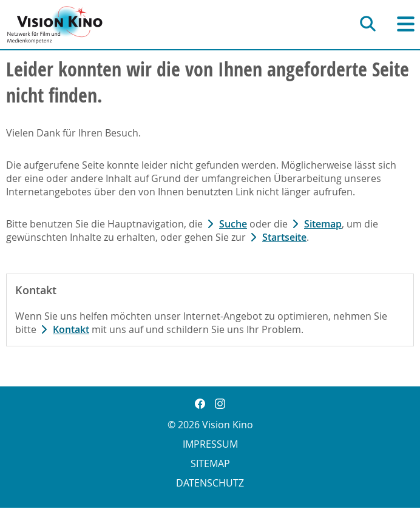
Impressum (210, 444)
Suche (233, 224)
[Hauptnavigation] (406, 24)
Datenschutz (210, 483)
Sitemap (323, 224)
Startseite (284, 237)
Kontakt (71, 329)
